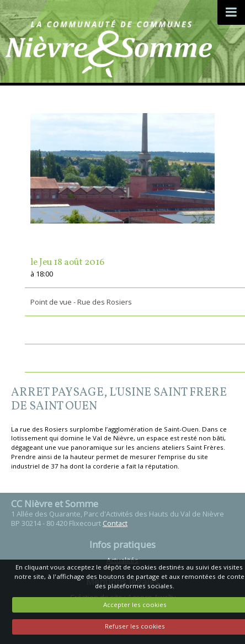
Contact (115, 523)
